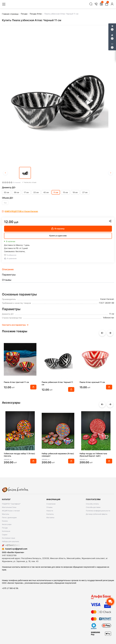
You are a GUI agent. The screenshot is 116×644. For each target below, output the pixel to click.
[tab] (58, 269)
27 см (85, 192)
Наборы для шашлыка (10, 541)
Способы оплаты (92, 504)
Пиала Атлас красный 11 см (92, 382)
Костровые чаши (8, 538)
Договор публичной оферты (97, 514)
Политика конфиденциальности (98, 511)
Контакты (50, 514)
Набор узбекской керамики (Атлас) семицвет (58, 455)
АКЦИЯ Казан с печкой (11, 511)
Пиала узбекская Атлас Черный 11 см (57, 383)
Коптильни (6, 531)
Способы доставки (93, 507)
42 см (46, 192)
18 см (75, 192)
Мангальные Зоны (9, 507)
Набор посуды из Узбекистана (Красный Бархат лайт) (93, 455)
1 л (5, 203)
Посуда (5, 528)
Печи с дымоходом (9, 517)
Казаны (5, 521)
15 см (65, 192)
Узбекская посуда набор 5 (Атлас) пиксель (19, 455)
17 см (26, 192)
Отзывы (49, 507)
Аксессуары (7, 524)
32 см (6, 192)
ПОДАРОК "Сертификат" (11, 504)
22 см (36, 192)
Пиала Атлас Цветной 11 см (16, 382)
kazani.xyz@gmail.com (15, 549)
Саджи (5, 535)
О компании (51, 504)
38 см (16, 192)
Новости (50, 511)
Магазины (50, 517)
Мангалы (6, 514)
